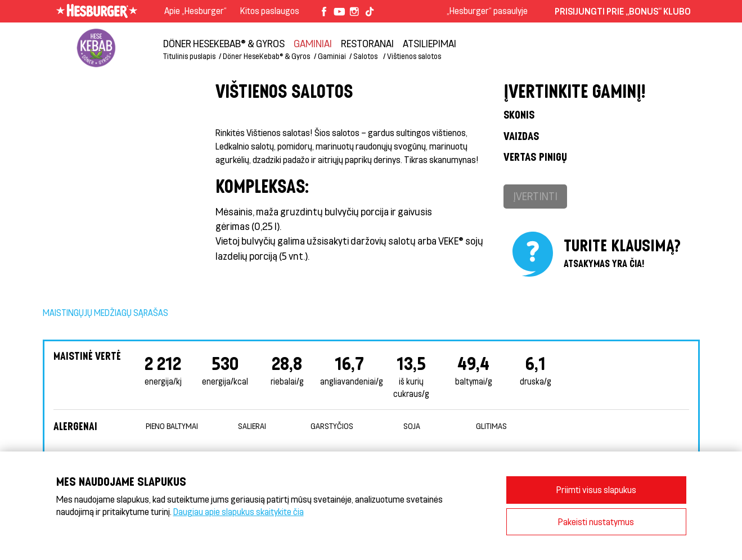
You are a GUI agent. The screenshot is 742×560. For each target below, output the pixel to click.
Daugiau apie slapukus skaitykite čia (239, 511)
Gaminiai (313, 43)
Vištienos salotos (414, 56)
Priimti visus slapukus (596, 489)
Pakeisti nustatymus (596, 521)
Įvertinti (535, 196)
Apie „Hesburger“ (195, 10)
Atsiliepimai (430, 43)
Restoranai (367, 43)
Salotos (366, 56)
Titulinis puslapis (189, 56)
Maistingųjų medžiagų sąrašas (105, 313)
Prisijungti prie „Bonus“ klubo (623, 11)
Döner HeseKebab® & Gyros (224, 43)
